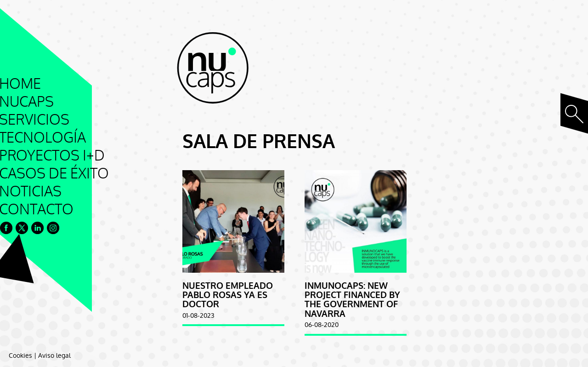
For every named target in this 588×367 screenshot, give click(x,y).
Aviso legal (54, 356)
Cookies (20, 356)
